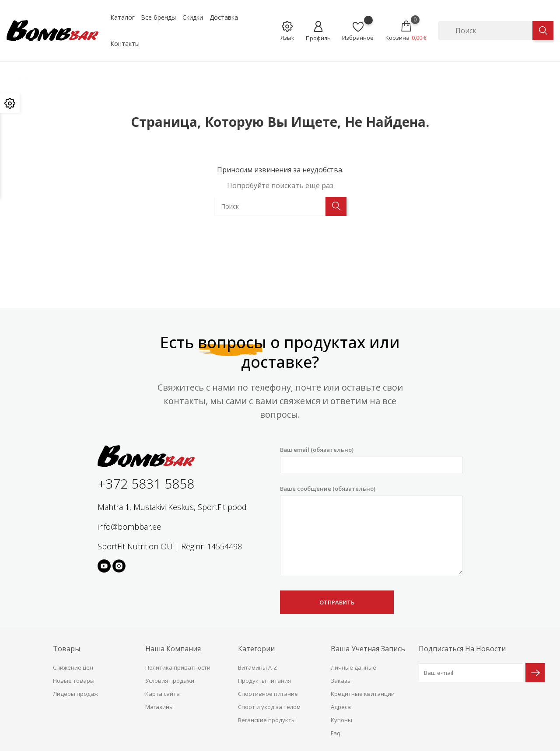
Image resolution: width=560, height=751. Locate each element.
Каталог (122, 17)
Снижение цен (73, 667)
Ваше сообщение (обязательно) (371, 530)
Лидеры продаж (75, 694)
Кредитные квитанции (363, 694)
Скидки (193, 17)
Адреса (341, 707)
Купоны (341, 720)
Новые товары (74, 681)
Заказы (341, 681)
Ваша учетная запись (368, 649)
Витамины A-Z (257, 667)
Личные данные (353, 667)
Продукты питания (264, 681)
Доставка (224, 17)
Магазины (159, 707)
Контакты (125, 44)
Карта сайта (163, 694)
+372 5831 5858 (146, 484)
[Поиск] (485, 31)
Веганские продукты (267, 720)
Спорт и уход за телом (269, 707)
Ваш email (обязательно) (371, 459)
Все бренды (158, 17)
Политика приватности (178, 667)
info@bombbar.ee (129, 527)
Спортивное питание (268, 694)
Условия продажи (170, 681)
